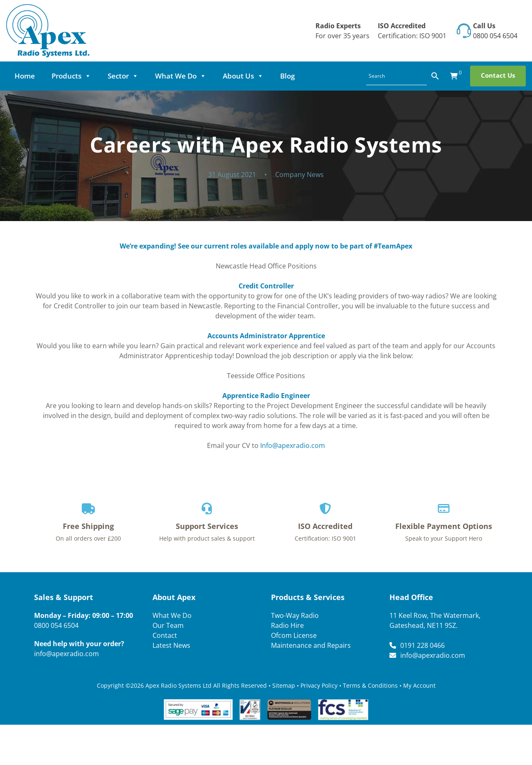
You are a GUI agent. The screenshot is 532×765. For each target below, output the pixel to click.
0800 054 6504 (495, 36)
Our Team (168, 625)
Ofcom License (294, 635)
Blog (287, 76)
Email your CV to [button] (266, 445)
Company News (299, 175)
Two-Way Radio (295, 615)
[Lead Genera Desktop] (48, 30)
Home (25, 76)
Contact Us (498, 75)
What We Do (181, 76)
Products (71, 76)
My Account (419, 685)
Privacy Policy (319, 685)
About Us (243, 76)
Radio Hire (287, 625)
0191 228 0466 (422, 645)
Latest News (171, 645)
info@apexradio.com (66, 654)
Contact (165, 635)
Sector (123, 76)
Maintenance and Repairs (311, 645)
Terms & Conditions (370, 685)
